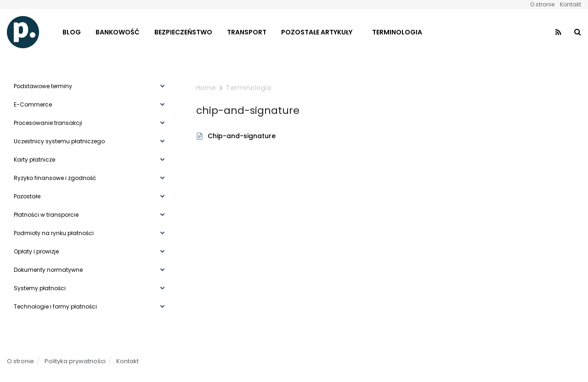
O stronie (542, 4)
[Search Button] (578, 32)
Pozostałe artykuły (317, 32)
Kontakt (571, 4)
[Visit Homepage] (23, 32)
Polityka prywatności (75, 361)
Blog (72, 32)
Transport (247, 32)
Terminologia (397, 32)
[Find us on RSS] (558, 32)
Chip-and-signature (242, 136)
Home (206, 88)
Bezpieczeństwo (183, 32)
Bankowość (118, 32)
